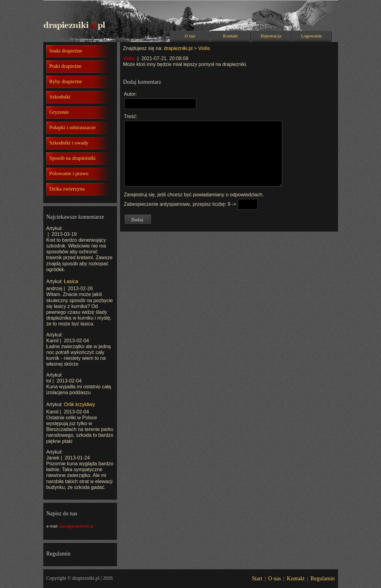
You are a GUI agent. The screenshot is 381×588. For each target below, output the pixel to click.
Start (257, 578)
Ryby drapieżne (66, 81)
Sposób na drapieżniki (73, 158)
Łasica (71, 281)
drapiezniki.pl (178, 48)
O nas (190, 36)
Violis (204, 48)
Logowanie (311, 36)
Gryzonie (59, 112)
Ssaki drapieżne (66, 51)
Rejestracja (271, 36)
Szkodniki (60, 97)
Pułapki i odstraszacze (73, 127)
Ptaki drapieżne (66, 66)
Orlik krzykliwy (79, 404)
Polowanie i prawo (69, 173)
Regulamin (323, 578)
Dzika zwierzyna (67, 189)
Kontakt (230, 36)
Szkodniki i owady (69, 143)
